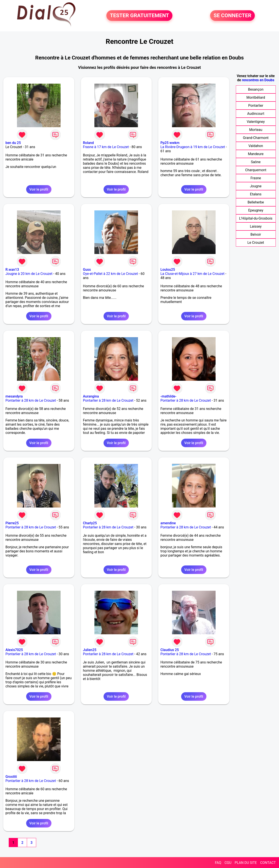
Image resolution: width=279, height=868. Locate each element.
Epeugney (256, 210)
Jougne (256, 186)
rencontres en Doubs (258, 80)
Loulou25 (168, 270)
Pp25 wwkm (170, 143)
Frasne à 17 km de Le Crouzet (106, 147)
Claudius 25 (170, 650)
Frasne (256, 178)
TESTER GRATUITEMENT (139, 16)
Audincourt (256, 114)
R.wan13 (12, 270)
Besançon (256, 89)
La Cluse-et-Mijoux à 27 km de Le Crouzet (192, 274)
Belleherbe (256, 202)
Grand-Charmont (256, 138)
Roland (88, 143)
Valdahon (256, 146)
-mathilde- (168, 396)
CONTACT (268, 863)
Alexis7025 (14, 650)
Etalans (256, 194)
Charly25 (90, 523)
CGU (228, 863)
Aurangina (91, 396)
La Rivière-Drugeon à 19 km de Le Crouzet (193, 147)
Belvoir (256, 234)
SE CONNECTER (232, 16)
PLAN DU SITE (246, 863)
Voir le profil (39, 189)
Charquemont (256, 170)
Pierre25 (12, 523)
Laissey (256, 226)
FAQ (218, 863)
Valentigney (256, 122)
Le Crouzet (256, 243)
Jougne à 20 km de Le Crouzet (29, 274)
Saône (256, 162)
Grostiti (11, 777)
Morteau (256, 130)
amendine (168, 523)
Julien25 (90, 650)
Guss (87, 270)
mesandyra (14, 396)
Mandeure (256, 154)
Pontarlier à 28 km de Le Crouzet (31, 400)
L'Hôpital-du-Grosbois (256, 218)
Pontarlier (256, 106)
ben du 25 (13, 143)
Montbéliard (256, 97)
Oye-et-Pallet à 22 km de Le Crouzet (111, 274)
